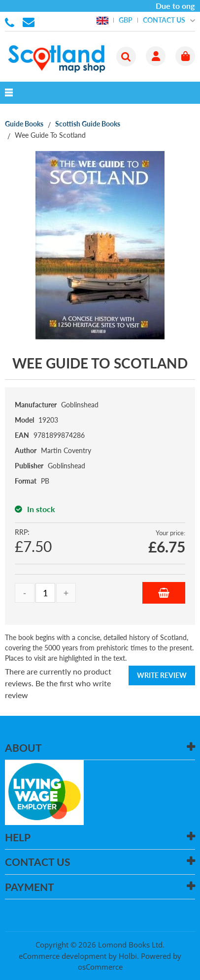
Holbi (128, 956)
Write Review (162, 675)
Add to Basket (164, 593)
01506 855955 (11, 22)
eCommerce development (63, 956)
